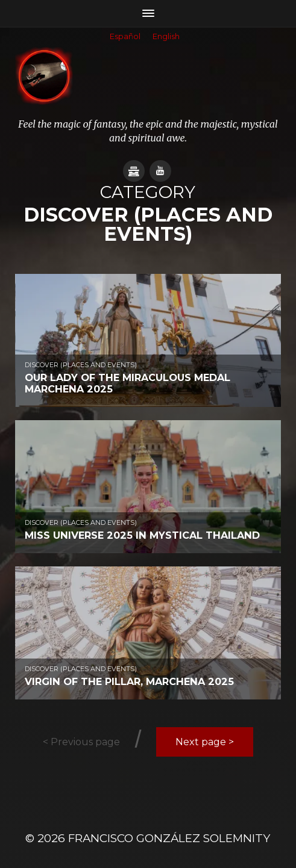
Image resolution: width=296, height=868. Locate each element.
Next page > (205, 742)
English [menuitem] (166, 36)
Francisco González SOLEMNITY (169, 838)
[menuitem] (125, 37)
